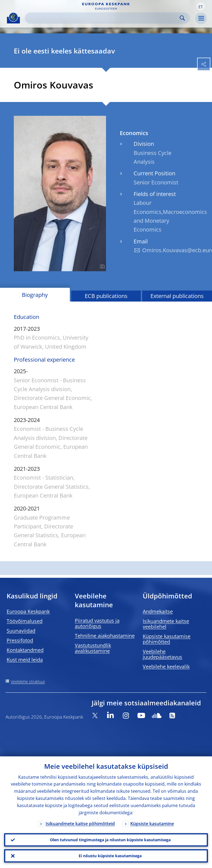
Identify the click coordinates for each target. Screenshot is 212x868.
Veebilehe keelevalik (166, 667)
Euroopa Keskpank (28, 611)
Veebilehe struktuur (28, 682)
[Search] (103, 18)
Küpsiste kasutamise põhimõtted (167, 639)
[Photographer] (101, 267)
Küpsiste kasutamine (152, 824)
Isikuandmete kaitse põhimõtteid (80, 824)
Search (182, 18)
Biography (35, 295)
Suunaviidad (21, 631)
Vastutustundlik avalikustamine (93, 648)
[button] (201, 6)
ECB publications (106, 296)
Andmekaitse (158, 611)
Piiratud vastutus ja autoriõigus (97, 623)
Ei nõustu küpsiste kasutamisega (110, 856)
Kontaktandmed (25, 650)
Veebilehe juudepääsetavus (162, 654)
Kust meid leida (25, 660)
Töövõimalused (25, 621)
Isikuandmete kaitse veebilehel (166, 624)
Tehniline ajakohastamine (105, 636)
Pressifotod (20, 640)
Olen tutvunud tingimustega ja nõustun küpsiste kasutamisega (110, 840)
